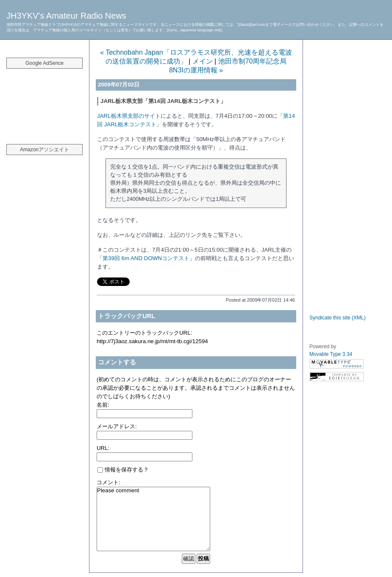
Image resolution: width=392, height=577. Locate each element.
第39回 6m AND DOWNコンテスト (146, 258)
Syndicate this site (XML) (338, 318)
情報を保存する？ (123, 470)
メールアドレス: (117, 426)
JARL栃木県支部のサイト (129, 116)
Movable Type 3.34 (331, 354)
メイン (203, 61)
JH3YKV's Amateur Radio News (66, 16)
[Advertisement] (44, 102)
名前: (103, 405)
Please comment (153, 519)
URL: (103, 448)
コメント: (108, 482)
